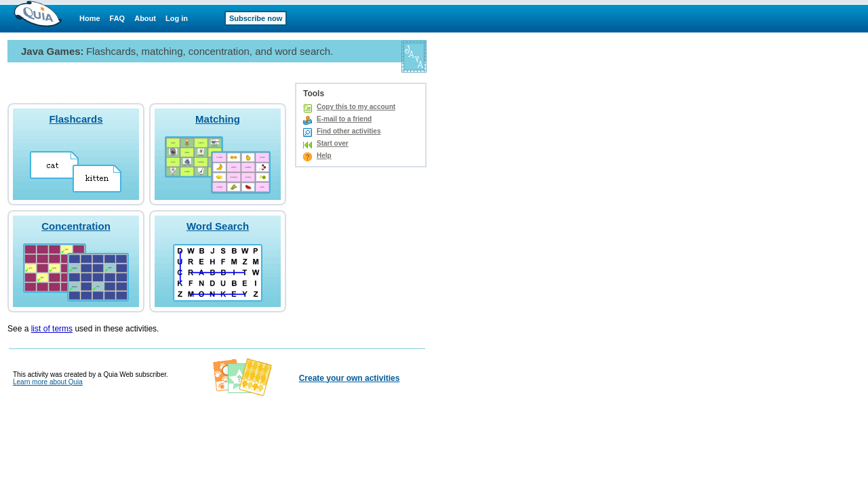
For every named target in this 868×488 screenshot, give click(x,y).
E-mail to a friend (344, 119)
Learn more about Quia (48, 382)
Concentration (76, 226)
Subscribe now (256, 18)
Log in (177, 18)
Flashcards (76, 119)
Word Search (218, 226)
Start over (333, 143)
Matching (218, 119)
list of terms (52, 329)
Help (324, 156)
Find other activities (349, 131)
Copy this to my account (356, 107)
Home (90, 18)
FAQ (118, 18)
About (145, 18)
